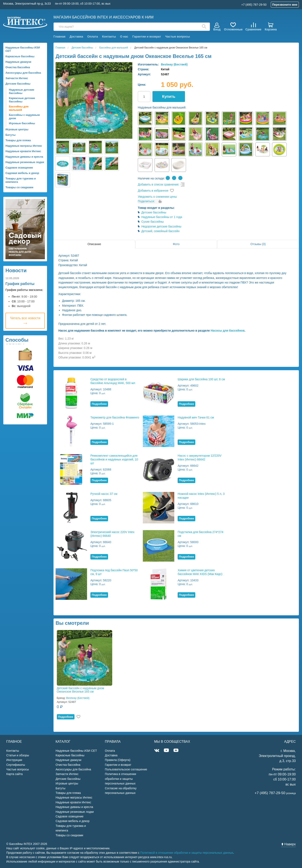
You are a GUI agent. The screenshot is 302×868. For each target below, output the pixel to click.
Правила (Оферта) (118, 760)
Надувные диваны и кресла (24, 157)
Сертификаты (16, 765)
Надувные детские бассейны (22, 91)
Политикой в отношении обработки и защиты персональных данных (187, 853)
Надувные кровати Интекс (23, 151)
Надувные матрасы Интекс (24, 146)
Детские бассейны (18, 84)
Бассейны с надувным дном (24, 117)
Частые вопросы (177, 37)
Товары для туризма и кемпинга (21, 180)
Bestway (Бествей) (174, 64)
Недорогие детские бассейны (161, 226)
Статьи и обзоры (18, 755)
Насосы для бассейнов (228, 331)
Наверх (289, 844)
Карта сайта (14, 774)
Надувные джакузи (18, 62)
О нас (124, 37)
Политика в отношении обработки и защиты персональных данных (120, 779)
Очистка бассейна (18, 67)
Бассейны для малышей (19, 108)
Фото (176, 244)
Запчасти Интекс (17, 78)
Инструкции (14, 760)
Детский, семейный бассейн (160, 231)
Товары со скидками (19, 187)
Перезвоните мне (285, 5)
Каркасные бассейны (20, 56)
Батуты (10, 135)
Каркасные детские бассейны (22, 100)
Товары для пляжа (18, 140)
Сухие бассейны (153, 222)
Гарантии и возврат (147, 37)
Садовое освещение (19, 168)
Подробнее (99, 404)
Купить (169, 97)
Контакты (109, 37)
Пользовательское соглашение (126, 769)
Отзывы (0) (258, 244)
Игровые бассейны (22, 123)
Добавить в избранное (153, 191)
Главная (59, 37)
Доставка (76, 37)
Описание (94, 244)
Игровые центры (17, 129)
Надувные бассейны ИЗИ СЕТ (23, 49)
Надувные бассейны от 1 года (162, 217)
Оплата (93, 37)
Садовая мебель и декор (22, 173)
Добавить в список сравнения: (158, 184)
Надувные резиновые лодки (25, 162)
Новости (16, 270)
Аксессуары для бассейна (23, 73)
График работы (20, 284)
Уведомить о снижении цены (157, 197)
